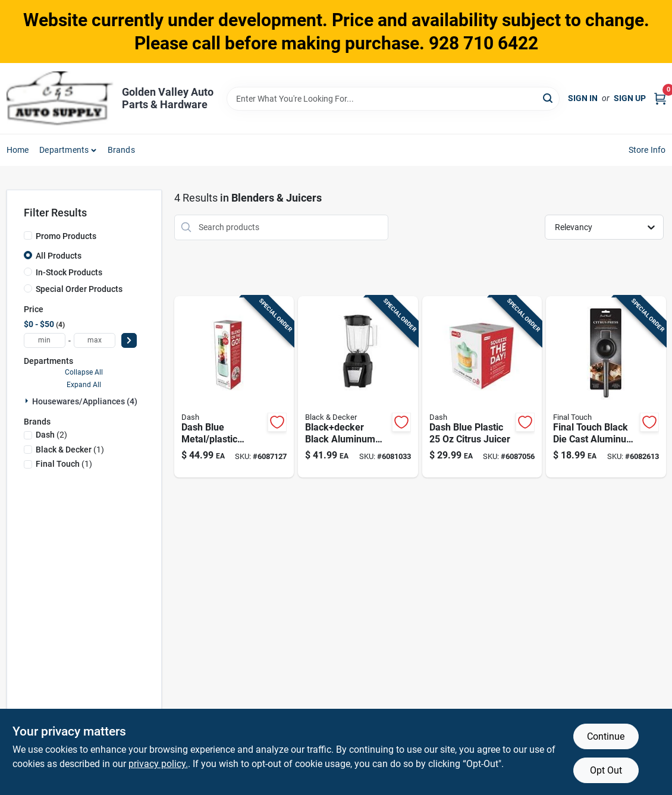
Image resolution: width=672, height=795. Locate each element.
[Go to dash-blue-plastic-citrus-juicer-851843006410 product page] (482, 387)
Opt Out (606, 770)
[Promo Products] (28, 235)
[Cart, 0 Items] (660, 98)
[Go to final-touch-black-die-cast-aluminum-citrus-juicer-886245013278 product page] (606, 387)
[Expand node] (28, 401)
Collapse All (84, 372)
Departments (64, 150)
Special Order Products (79, 289)
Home (18, 150)
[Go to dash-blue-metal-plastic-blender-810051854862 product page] (234, 387)
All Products (59, 256)
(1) (70, 450)
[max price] (95, 340)
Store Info (647, 150)
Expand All (84, 385)
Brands (121, 150)
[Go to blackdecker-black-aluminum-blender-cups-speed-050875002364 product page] (358, 387)
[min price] (45, 340)
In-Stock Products (69, 272)
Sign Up (630, 98)
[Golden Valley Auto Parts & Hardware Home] (60, 98)
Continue (606, 736)
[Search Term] (393, 99)
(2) (51, 435)
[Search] (549, 98)
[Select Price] (129, 340)
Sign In (583, 98)
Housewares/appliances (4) (85, 401)
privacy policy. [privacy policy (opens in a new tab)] (158, 764)
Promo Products (66, 236)
